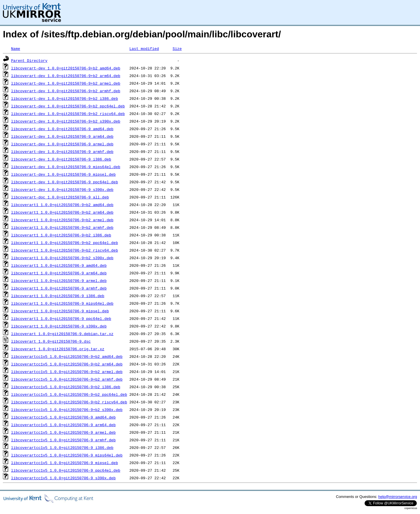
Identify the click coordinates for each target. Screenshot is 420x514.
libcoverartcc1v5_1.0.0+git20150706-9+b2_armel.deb (67, 372)
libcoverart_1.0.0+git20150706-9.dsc (51, 341)
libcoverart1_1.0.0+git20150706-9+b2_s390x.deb (62, 258)
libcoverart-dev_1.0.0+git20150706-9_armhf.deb (62, 151)
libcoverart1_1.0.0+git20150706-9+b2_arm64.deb (62, 212)
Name (16, 48)
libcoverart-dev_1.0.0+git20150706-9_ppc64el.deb (65, 182)
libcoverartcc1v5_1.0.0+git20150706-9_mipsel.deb (65, 463)
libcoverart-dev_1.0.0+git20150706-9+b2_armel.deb (66, 83)
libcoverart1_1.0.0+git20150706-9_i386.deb (58, 296)
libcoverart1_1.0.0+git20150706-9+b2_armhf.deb (62, 227)
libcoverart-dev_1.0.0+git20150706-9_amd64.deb (62, 129)
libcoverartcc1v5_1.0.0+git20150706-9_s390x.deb (63, 478)
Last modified (144, 48)
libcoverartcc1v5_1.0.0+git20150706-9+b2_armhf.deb (67, 379)
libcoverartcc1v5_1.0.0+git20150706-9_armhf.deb (63, 440)
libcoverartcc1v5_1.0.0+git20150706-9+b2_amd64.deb (67, 356)
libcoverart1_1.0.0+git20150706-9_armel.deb (59, 280)
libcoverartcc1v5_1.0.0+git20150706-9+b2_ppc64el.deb (69, 394)
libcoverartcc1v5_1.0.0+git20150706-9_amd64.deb (63, 417)
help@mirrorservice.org (398, 497)
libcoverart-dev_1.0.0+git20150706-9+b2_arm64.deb (66, 76)
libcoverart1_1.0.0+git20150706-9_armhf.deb (59, 288)
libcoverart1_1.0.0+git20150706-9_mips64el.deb (62, 303)
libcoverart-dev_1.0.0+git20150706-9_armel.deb (62, 144)
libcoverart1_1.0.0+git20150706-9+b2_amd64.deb (62, 205)
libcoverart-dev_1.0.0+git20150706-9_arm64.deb (62, 136)
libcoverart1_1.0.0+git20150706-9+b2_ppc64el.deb (65, 243)
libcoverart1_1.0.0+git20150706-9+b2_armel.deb (62, 220)
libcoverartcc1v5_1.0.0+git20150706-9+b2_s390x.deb (67, 410)
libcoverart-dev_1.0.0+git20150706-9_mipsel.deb (63, 174)
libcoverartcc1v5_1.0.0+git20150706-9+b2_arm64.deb (67, 364)
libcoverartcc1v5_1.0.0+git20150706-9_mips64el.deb (67, 455)
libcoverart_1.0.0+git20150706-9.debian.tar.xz (62, 334)
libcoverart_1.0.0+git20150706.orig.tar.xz (58, 349)
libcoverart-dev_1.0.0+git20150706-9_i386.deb (61, 159)
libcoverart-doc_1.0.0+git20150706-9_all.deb (60, 197)
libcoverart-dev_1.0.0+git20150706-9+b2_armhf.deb (66, 91)
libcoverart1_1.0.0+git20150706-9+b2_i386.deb (61, 235)
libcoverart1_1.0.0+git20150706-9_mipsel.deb (60, 311)
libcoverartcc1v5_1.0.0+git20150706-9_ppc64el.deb (66, 470)
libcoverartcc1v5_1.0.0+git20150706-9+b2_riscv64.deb (69, 402)
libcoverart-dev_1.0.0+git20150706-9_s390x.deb (62, 189)
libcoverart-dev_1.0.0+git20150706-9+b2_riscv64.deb (68, 114)
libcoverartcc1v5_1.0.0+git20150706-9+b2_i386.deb (66, 387)
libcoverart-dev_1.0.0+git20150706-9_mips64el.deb (66, 167)
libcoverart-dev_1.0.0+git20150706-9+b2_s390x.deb (66, 121)
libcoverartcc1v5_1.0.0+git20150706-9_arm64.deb (63, 425)
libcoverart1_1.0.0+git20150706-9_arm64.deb (59, 273)
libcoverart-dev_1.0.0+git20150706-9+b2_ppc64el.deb (68, 106)
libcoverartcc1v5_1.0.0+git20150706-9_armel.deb (63, 432)
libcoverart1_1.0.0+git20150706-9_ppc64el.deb (61, 318)
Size (177, 48)
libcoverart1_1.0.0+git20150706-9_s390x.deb (59, 326)
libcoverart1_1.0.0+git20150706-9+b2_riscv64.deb (65, 250)
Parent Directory (29, 60)
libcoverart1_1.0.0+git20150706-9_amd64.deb (59, 265)
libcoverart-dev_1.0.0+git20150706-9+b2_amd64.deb (66, 68)
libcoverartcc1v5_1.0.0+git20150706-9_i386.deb (62, 447)
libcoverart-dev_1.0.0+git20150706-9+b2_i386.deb (65, 98)
